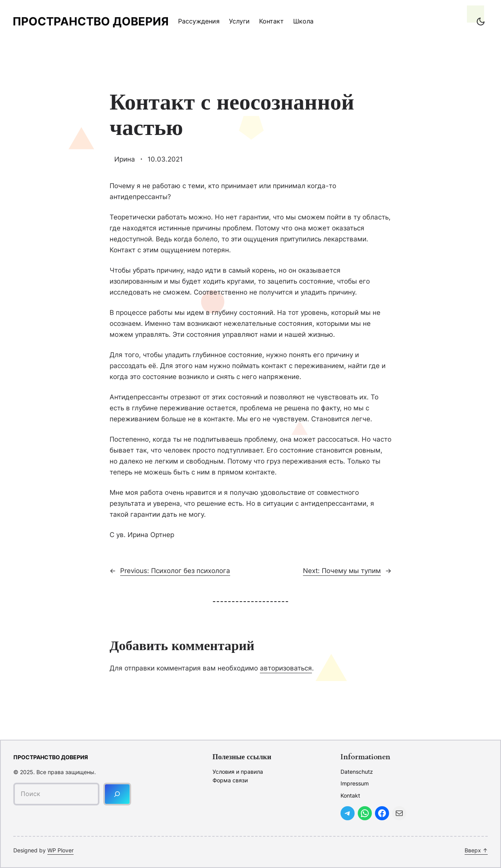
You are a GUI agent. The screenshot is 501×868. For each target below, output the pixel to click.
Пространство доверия (91, 21)
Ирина (125, 159)
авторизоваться (286, 668)
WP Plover (60, 850)
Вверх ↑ (476, 850)
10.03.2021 (165, 159)
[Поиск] (117, 794)
